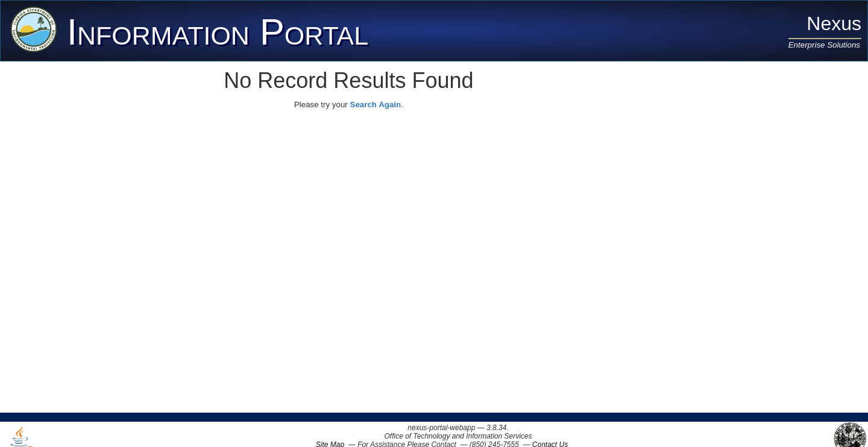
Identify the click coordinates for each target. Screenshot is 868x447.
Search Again (376, 105)
